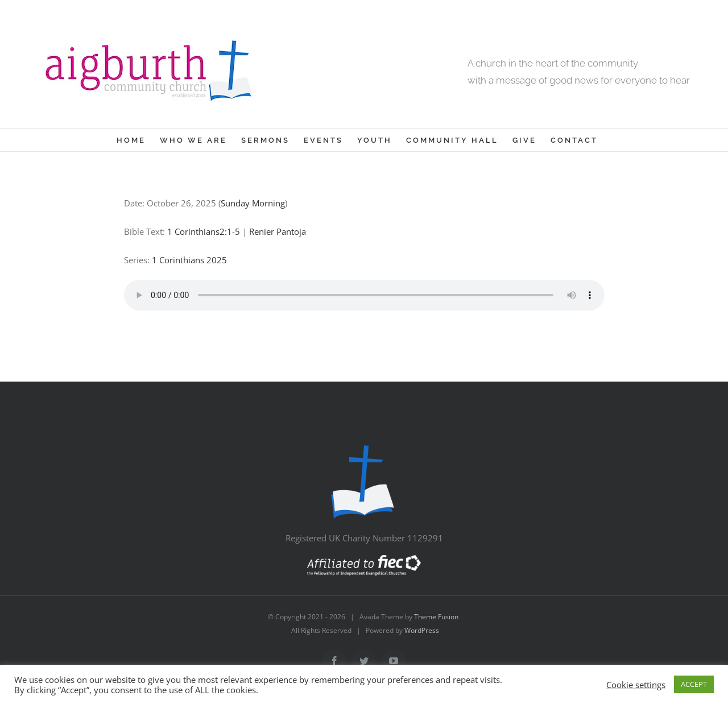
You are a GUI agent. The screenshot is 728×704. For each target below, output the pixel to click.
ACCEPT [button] (694, 684)
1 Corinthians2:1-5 (204, 231)
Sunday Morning (253, 203)
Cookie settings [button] (636, 685)
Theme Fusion (436, 617)
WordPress (422, 630)
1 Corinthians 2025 (189, 260)
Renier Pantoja (278, 231)
